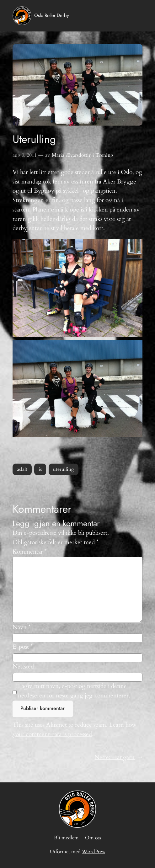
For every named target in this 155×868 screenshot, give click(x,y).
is (40, 469)
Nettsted (23, 667)
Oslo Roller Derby (52, 15)
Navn (21, 627)
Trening (104, 155)
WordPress (94, 852)
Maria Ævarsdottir (71, 155)
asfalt (22, 469)
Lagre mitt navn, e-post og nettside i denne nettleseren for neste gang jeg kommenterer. (74, 691)
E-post (23, 647)
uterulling (64, 469)
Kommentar (30, 552)
